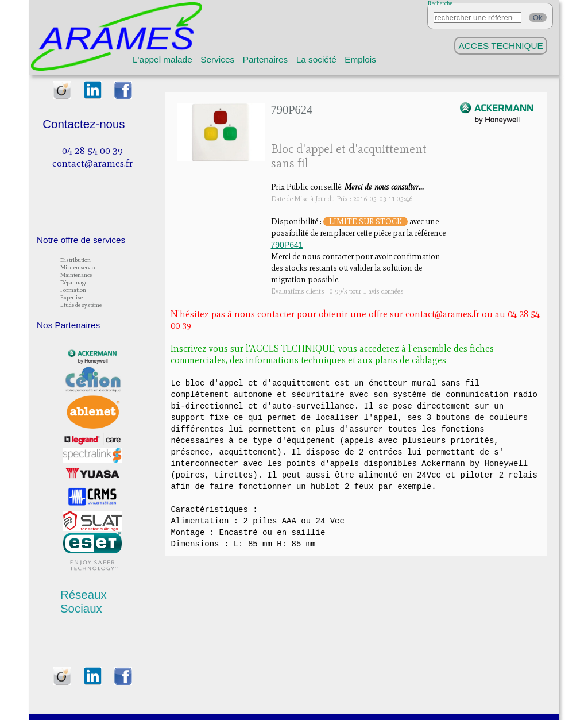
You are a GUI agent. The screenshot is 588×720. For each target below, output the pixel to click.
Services (217, 59)
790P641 (287, 245)
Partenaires (266, 59)
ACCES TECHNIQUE (500, 46)
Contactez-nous (84, 124)
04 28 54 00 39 (92, 151)
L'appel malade (163, 59)
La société (316, 59)
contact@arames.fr (92, 163)
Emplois (360, 59)
